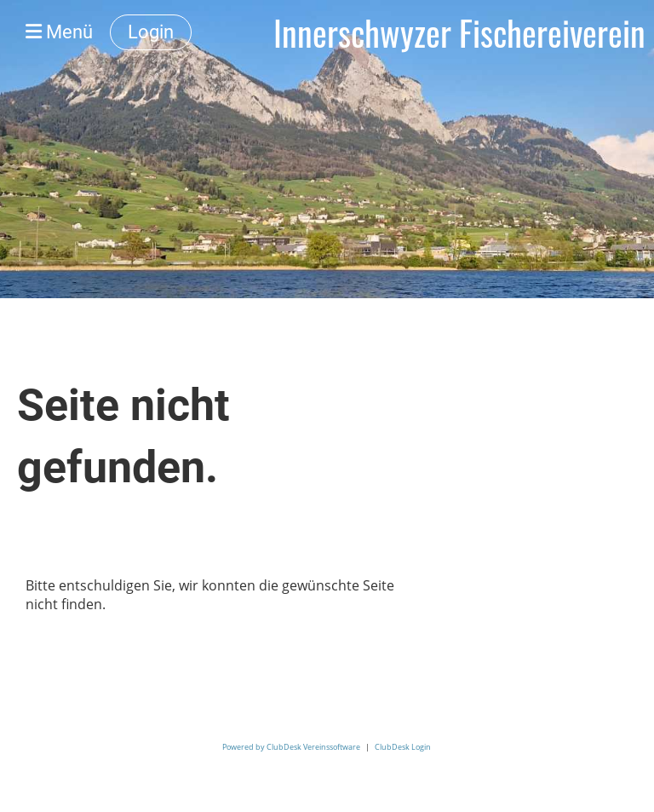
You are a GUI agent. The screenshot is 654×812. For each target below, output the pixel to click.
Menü (59, 32)
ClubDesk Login (403, 747)
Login (151, 32)
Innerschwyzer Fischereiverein (459, 32)
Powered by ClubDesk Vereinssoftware (291, 747)
